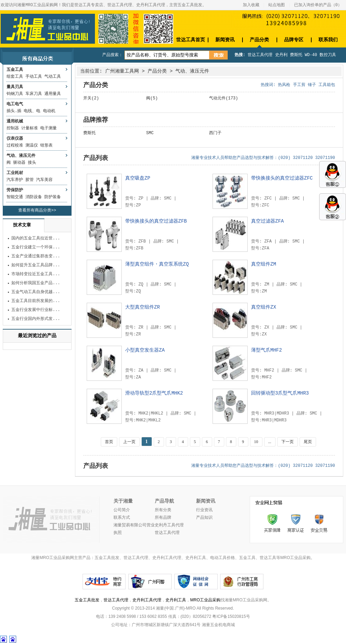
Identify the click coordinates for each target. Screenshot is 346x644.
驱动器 (19, 163)
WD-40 (311, 55)
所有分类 (163, 510)
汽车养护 (15, 180)
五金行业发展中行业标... (36, 310)
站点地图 (277, 5)
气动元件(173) (224, 98)
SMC (150, 133)
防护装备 (53, 197)
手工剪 (299, 85)
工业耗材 (15, 173)
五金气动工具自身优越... (36, 292)
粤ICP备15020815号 (231, 616)
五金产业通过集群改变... (36, 256)
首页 (109, 442)
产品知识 (204, 518)
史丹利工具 (176, 600)
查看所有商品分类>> (37, 211)
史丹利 (281, 55)
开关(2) (91, 98)
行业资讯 (204, 510)
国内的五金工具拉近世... (36, 238)
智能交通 (15, 197)
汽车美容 (44, 180)
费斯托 (296, 55)
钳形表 (46, 146)
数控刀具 (328, 55)
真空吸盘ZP (138, 178)
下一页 (288, 442)
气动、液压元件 (21, 156)
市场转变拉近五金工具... (36, 274)
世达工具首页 (191, 40)
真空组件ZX (264, 307)
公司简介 (122, 510)
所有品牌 (163, 518)
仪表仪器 (15, 139)
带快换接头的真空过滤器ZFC (282, 178)
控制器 (13, 128)
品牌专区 (294, 40)
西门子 (215, 133)
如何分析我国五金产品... (36, 283)
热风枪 (284, 85)
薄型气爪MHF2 (267, 350)
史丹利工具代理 (147, 600)
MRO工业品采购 (205, 600)
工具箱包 (327, 85)
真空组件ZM (264, 264)
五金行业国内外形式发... (36, 319)
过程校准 (15, 146)
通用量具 (53, 94)
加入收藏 (251, 5)
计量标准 (30, 128)
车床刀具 (34, 94)
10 (256, 442)
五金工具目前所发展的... (36, 301)
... (270, 442)
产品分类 (259, 40)
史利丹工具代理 (169, 525)
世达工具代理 (260, 55)
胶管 (30, 180)
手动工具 (34, 77)
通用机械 (15, 121)
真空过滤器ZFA (267, 221)
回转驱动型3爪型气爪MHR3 (280, 393)
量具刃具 (15, 87)
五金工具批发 (87, 600)
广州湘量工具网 (122, 71)
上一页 (129, 442)
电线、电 (32, 111)
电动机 (49, 111)
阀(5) (152, 98)
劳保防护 (15, 190)
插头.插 (14, 111)
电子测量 (48, 128)
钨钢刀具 (15, 94)
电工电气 (15, 104)
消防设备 (34, 197)
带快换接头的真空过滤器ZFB (156, 221)
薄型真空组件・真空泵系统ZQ (157, 264)
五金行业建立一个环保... (36, 247)
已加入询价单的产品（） (318, 5)
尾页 (308, 442)
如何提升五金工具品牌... (36, 265)
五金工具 (15, 70)
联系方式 (122, 518)
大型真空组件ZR (143, 307)
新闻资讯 (225, 40)
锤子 (312, 85)
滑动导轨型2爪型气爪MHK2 (154, 393)
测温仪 (32, 146)
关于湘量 (123, 501)
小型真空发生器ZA (145, 350)
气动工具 (53, 77)
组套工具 (15, 77)
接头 (32, 163)
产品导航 (164, 501)
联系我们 (328, 40)
